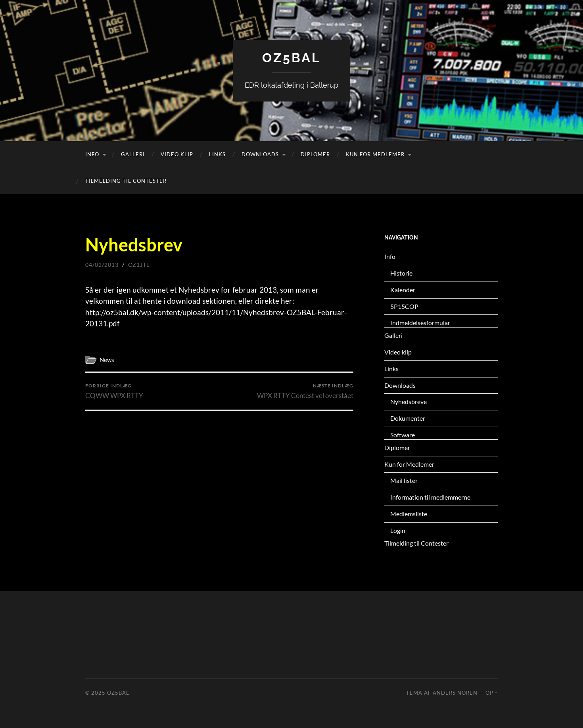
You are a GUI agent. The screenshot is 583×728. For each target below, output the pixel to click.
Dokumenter (408, 418)
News (107, 360)
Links (217, 154)
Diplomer (315, 154)
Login (398, 530)
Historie (401, 273)
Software (403, 435)
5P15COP (404, 306)
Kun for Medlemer (375, 154)
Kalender (403, 290)
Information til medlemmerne (430, 497)
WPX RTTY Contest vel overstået (305, 391)
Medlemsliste (409, 514)
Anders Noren (455, 693)
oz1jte (139, 265)
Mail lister (404, 480)
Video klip (177, 154)
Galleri (133, 154)
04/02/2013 (102, 265)
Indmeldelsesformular (420, 323)
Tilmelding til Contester (126, 181)
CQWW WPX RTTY (114, 391)
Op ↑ (492, 693)
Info (92, 154)
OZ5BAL (291, 58)
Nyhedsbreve (408, 401)
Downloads (260, 154)
